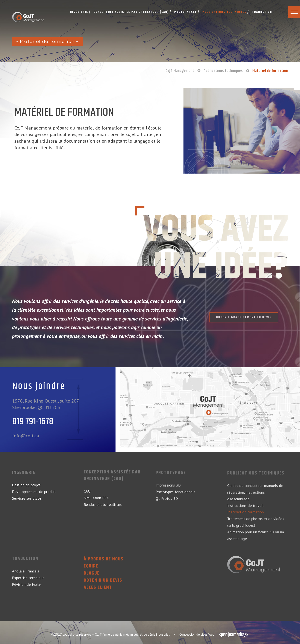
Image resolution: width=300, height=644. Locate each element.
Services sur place (27, 498)
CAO (87, 493)
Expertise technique (28, 581)
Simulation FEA (96, 500)
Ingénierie (24, 473)
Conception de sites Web (197, 634)
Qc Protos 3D (167, 501)
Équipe (91, 569)
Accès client (98, 590)
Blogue (92, 576)
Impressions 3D (168, 488)
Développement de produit (34, 492)
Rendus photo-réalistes (103, 507)
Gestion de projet (26, 485)
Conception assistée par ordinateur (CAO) (112, 478)
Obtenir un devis (103, 583)
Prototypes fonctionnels (175, 495)
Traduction (25, 562)
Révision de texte (26, 587)
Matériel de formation (245, 515)
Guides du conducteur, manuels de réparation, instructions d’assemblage (255, 495)
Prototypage (171, 476)
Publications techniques (256, 476)
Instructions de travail (245, 508)
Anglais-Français (26, 574)
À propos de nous (104, 562)
